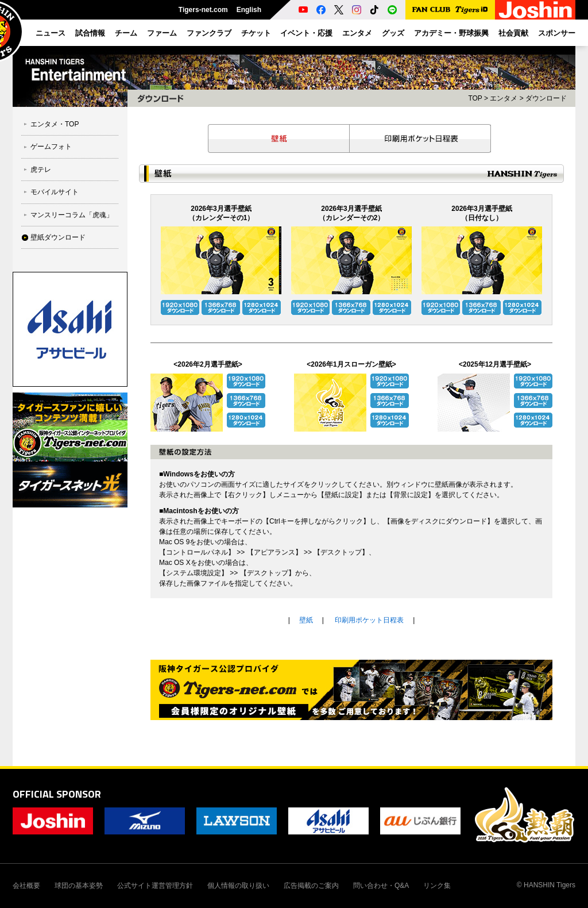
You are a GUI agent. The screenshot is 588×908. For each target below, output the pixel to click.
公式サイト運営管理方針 (155, 886)
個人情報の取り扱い (238, 886)
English (249, 10)
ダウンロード (546, 98)
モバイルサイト (55, 192)
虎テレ (41, 170)
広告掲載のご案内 (311, 886)
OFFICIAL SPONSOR (57, 794)
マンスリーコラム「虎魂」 (72, 215)
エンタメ (504, 98)
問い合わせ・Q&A (381, 886)
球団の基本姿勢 (79, 886)
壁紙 (279, 138)
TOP (475, 98)
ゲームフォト (51, 147)
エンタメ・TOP (55, 124)
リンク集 (437, 886)
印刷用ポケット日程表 (420, 138)
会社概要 (26, 886)
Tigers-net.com (203, 10)
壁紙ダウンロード (58, 237)
